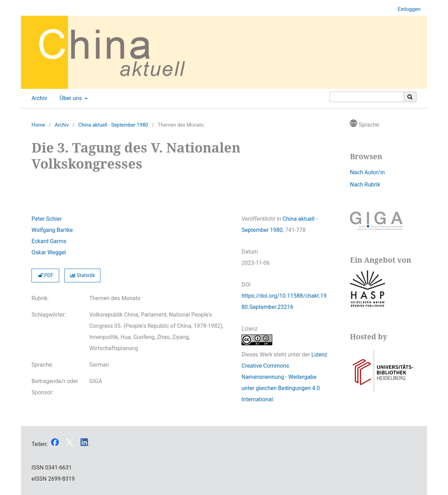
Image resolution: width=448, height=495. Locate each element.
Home (38, 125)
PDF (45, 275)
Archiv (38, 98)
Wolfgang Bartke (52, 230)
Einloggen (406, 9)
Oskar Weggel (49, 252)
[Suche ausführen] (410, 97)
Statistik (83, 275)
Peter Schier (47, 219)
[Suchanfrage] (367, 97)
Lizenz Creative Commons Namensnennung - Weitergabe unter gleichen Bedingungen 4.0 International (284, 377)
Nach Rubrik (365, 185)
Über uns (70, 98)
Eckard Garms (49, 241)
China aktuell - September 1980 (113, 125)
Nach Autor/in (367, 172)
